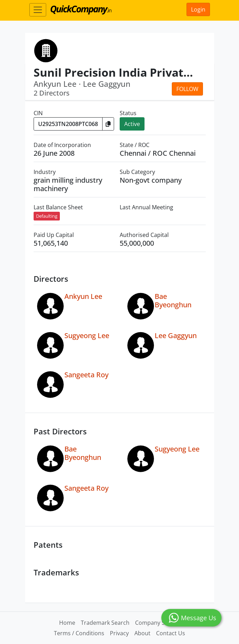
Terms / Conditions (79, 633)
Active (132, 124)
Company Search (157, 623)
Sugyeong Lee (87, 335)
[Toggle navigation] (38, 10)
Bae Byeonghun (173, 300)
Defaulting (47, 216)
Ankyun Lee (83, 296)
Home (67, 623)
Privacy (119, 633)
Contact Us (171, 633)
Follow (187, 89)
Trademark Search (105, 623)
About (142, 633)
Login (198, 9)
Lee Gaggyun (176, 335)
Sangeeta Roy (86, 375)
